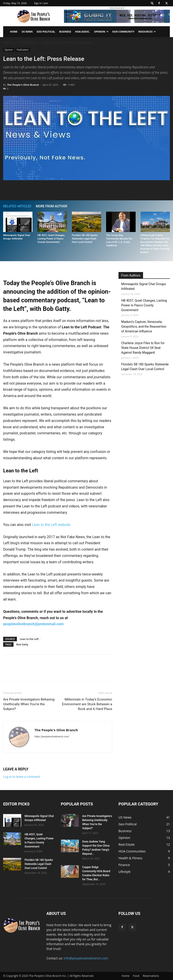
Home (14, 32)
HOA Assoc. (82, 32)
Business (65, 32)
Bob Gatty (22, 644)
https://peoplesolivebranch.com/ (52, 737)
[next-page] (168, 206)
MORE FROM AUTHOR (51, 206)
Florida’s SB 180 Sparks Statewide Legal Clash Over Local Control (85, 239)
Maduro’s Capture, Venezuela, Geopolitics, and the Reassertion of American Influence (144, 327)
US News (27, 32)
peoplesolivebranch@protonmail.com (33, 624)
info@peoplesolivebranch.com (86, 958)
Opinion (101, 32)
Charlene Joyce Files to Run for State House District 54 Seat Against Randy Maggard (143, 348)
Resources (147, 32)
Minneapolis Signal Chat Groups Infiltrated (144, 286)
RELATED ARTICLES (17, 206)
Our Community (123, 32)
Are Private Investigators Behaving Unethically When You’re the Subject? (29, 704)
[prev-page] (161, 206)
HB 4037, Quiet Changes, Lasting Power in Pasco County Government (51, 239)
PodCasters (28, 43)
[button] (152, 3)
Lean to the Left (29, 639)
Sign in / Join (41, 3)
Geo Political (46, 32)
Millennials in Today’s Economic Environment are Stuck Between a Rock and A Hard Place (87, 704)
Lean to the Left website (51, 525)
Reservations (151, 976)
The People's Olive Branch (23, 85)
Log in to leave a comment (22, 777)
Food (136, 976)
